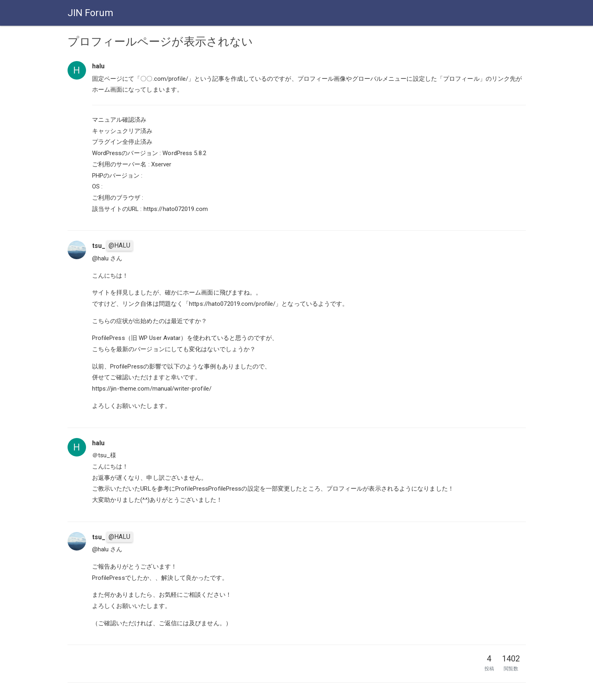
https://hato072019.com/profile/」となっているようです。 (269, 304)
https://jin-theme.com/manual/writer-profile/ (152, 389)
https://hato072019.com (176, 209)
